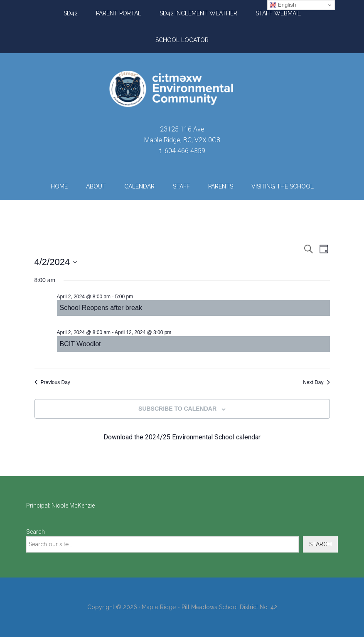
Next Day (316, 382)
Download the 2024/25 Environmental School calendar (182, 437)
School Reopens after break (101, 308)
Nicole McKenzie (73, 506)
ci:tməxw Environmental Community (182, 89)
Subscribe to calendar (177, 409)
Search (36, 532)
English (283, 5)
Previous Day (52, 382)
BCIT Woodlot (80, 344)
